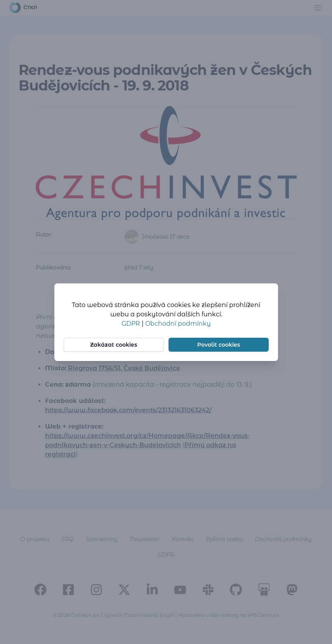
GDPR (132, 324)
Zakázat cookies (114, 345)
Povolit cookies (219, 345)
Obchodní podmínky (178, 324)
